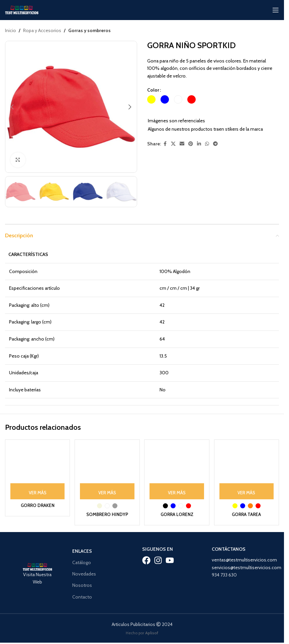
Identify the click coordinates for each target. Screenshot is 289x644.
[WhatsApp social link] (207, 144)
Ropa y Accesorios (42, 30)
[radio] (151, 100)
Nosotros (82, 584)
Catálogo (82, 561)
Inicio (11, 30)
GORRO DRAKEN (37, 504)
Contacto (82, 595)
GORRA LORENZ (177, 513)
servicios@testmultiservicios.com (247, 566)
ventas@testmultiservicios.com (244, 558)
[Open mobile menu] (276, 10)
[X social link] (173, 144)
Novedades (84, 572)
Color (153, 90)
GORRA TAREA (247, 513)
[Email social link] (182, 144)
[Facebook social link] (165, 144)
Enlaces (82, 549)
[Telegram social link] (215, 144)
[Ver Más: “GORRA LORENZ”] (177, 490)
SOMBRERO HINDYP (107, 513)
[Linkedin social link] (199, 144)
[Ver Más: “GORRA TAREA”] (247, 490)
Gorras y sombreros (89, 30)
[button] (12, 107)
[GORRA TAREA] (247, 471)
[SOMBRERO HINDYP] (107, 471)
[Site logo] (22, 9)
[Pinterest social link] (191, 144)
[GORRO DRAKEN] (37, 471)
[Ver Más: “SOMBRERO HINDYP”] (107, 490)
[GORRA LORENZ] (177, 471)
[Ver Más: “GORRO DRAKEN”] (37, 490)
